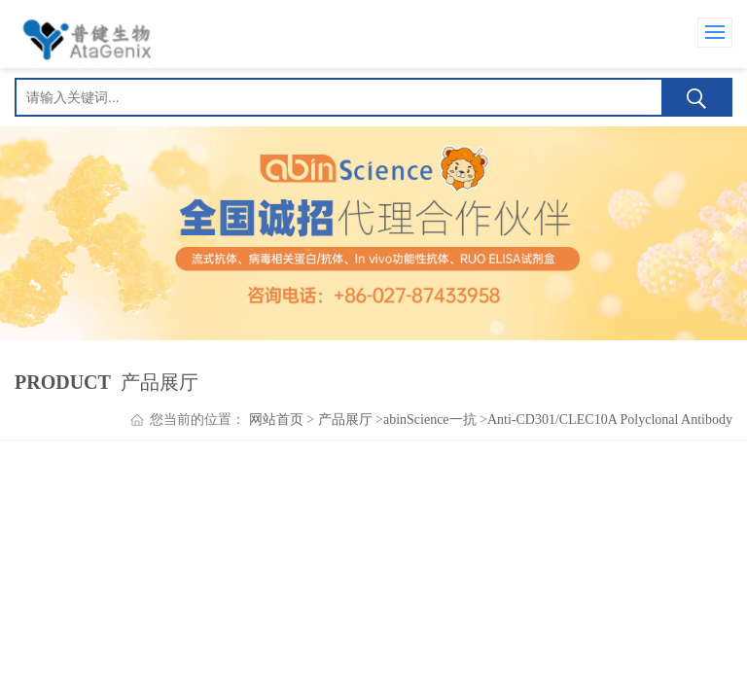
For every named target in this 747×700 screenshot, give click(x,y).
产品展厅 (345, 420)
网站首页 (276, 420)
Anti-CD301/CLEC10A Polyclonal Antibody (610, 420)
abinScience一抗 (430, 420)
